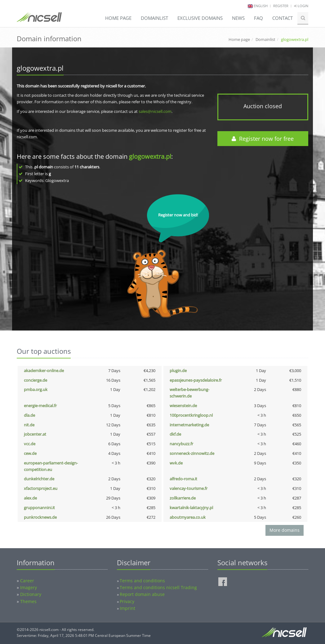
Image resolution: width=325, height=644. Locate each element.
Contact (283, 18)
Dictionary (31, 594)
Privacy (127, 601)
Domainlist (154, 18)
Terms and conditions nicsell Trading (158, 587)
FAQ (258, 18)
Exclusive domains (200, 18)
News (238, 18)
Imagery (29, 587)
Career (27, 581)
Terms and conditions (142, 581)
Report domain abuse (142, 594)
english (261, 6)
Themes (28, 601)
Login (301, 6)
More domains (285, 530)
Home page (118, 18)
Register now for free (263, 139)
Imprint (127, 608)
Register (281, 6)
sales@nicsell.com (155, 111)
